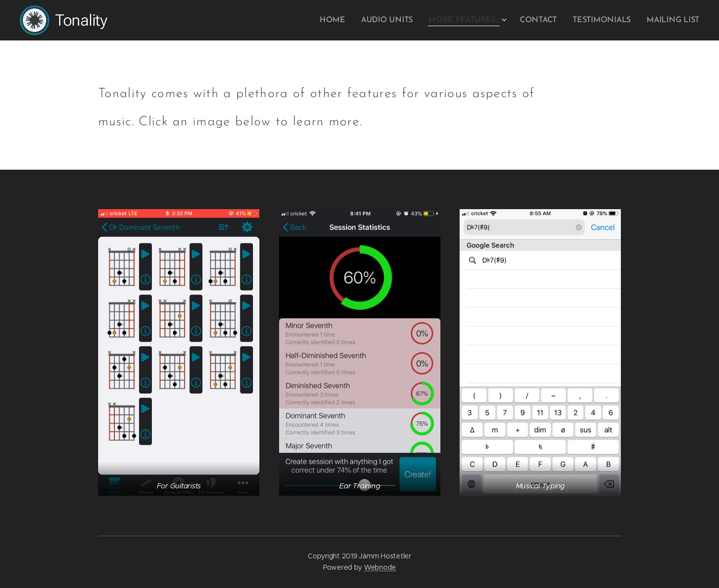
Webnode (380, 567)
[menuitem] (347, 20)
